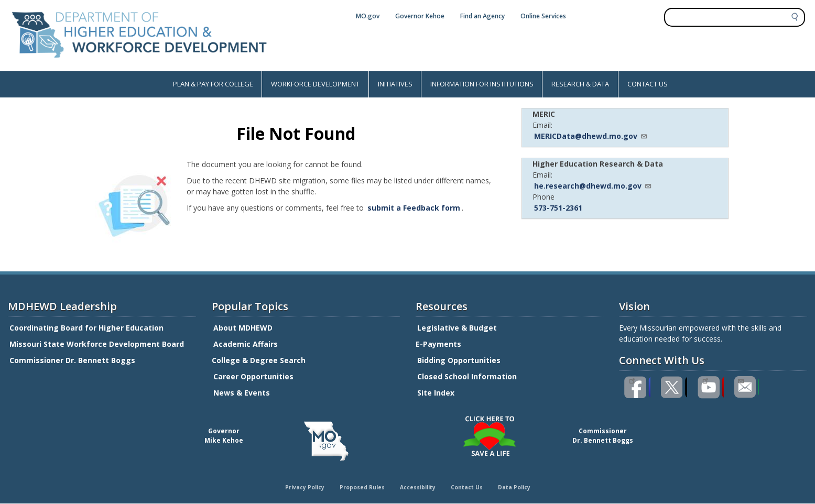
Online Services (543, 16)
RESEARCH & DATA (580, 84)
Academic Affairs (247, 344)
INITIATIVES (395, 84)
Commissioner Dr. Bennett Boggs (72, 360)
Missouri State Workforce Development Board (97, 344)
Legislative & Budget (458, 328)
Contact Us (467, 487)
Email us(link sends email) (740, 380)
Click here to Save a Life (409, 418)
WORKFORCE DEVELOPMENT (315, 84)
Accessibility (418, 487)
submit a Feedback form (414, 208)
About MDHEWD (243, 328)
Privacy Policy (305, 487)
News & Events (242, 393)
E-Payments (438, 344)
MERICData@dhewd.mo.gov (591, 136)
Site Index (437, 393)
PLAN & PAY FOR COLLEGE (213, 84)
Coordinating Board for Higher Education (88, 328)
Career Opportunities (253, 376)
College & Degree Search (260, 360)
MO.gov (368, 16)
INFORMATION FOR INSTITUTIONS (482, 84)
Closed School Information (467, 376)
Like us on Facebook (632, 380)
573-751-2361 (558, 208)
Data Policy (514, 487)
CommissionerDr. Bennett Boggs (603, 436)
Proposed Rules (362, 487)
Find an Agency (482, 16)
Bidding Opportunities (460, 360)
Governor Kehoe (420, 16)
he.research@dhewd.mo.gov (593, 186)
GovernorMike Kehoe (224, 436)
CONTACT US (648, 84)
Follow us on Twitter (674, 387)
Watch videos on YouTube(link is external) (705, 380)
